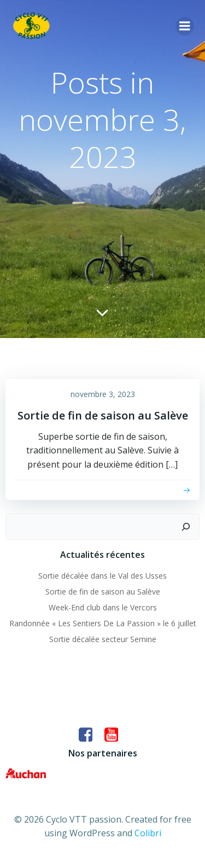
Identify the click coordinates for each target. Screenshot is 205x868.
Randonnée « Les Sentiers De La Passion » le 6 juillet (103, 623)
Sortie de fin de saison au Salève (103, 592)
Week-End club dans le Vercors (103, 607)
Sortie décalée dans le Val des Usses (102, 576)
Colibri (148, 833)
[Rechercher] (186, 527)
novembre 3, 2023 (103, 394)
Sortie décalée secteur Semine (103, 639)
